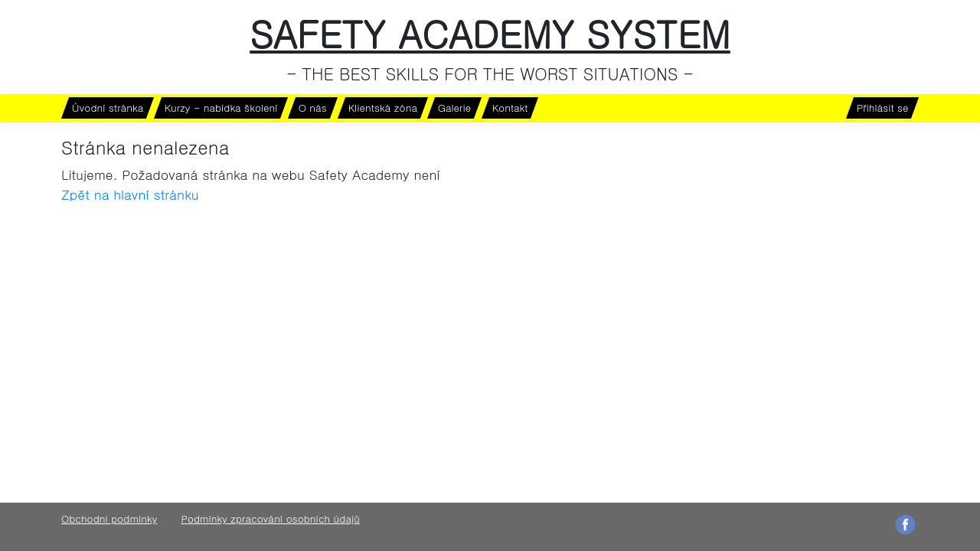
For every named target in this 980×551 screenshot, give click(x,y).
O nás (313, 108)
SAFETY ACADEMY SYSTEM (490, 33)
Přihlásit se (882, 108)
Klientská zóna (382, 108)
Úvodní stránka (108, 108)
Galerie (455, 108)
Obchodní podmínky (109, 518)
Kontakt (510, 108)
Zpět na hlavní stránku (130, 194)
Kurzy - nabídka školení (221, 108)
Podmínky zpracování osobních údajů (270, 518)
